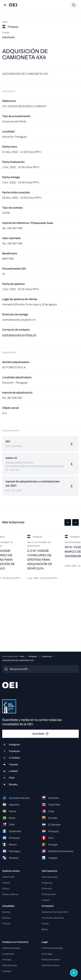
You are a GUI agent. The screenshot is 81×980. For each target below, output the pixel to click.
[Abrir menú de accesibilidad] (74, 973)
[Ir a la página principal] (13, 5)
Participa (7, 960)
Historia (6, 883)
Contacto (7, 971)
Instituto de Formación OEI (55, 912)
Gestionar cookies (51, 965)
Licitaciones (47, 656)
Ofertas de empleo (11, 948)
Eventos (6, 912)
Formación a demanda (53, 918)
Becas (45, 929)
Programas (47, 883)
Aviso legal (47, 954)
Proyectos (47, 888)
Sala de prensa (10, 965)
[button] (68, 522)
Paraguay (33, 656)
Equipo (6, 888)
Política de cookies (51, 960)
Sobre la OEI (8, 877)
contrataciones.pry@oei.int (19, 335)
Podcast (6, 924)
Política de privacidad (52, 948)
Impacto (46, 900)
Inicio (22, 656)
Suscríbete (40, 734)
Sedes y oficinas (10, 894)
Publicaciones (49, 894)
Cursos (45, 924)
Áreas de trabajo (50, 877)
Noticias (6, 918)
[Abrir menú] (5, 5)
